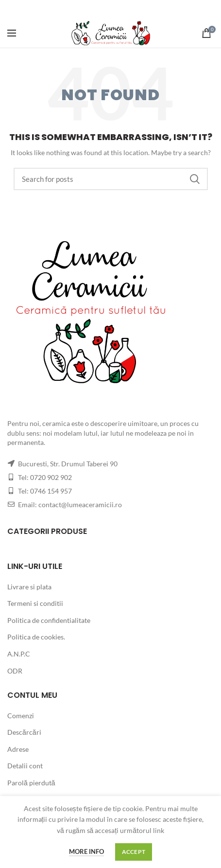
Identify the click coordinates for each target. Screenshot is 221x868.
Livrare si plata (29, 587)
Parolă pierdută (31, 783)
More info (86, 851)
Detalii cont (25, 766)
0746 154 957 (51, 491)
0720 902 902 (51, 477)
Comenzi (21, 716)
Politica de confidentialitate (49, 620)
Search (195, 179)
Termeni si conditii (35, 603)
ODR (15, 671)
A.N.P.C (19, 654)
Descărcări (24, 732)
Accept (134, 852)
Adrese (18, 749)
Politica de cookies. (36, 637)
